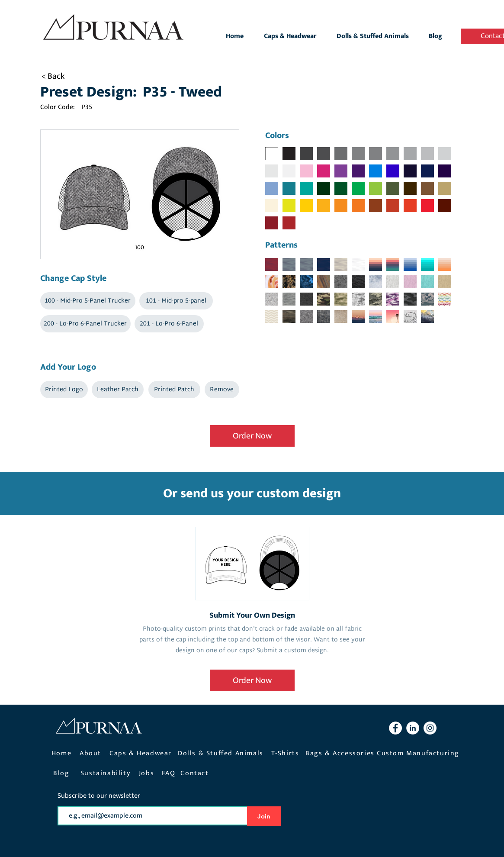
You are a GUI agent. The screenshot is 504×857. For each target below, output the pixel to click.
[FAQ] (170, 773)
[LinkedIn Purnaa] (413, 728)
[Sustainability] (106, 773)
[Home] (63, 753)
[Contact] (196, 773)
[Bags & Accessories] (341, 753)
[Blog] (63, 773)
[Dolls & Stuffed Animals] (222, 753)
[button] (88, 301)
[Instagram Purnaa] (430, 728)
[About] (91, 753)
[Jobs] (148, 773)
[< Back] (64, 76)
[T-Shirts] (286, 753)
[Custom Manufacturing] (419, 753)
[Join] (264, 816)
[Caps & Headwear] (142, 753)
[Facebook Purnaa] (395, 728)
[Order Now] (252, 436)
